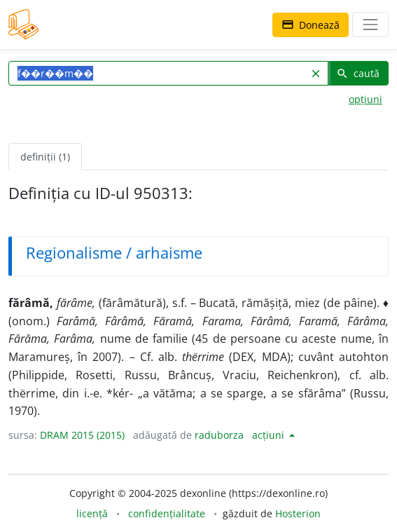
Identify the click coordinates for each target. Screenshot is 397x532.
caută (358, 73)
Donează (311, 25)
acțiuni (270, 435)
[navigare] (370, 25)
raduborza (219, 435)
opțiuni (365, 99)
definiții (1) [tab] (45, 157)
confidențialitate (167, 513)
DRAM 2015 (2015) (82, 435)
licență (92, 513)
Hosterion (298, 513)
